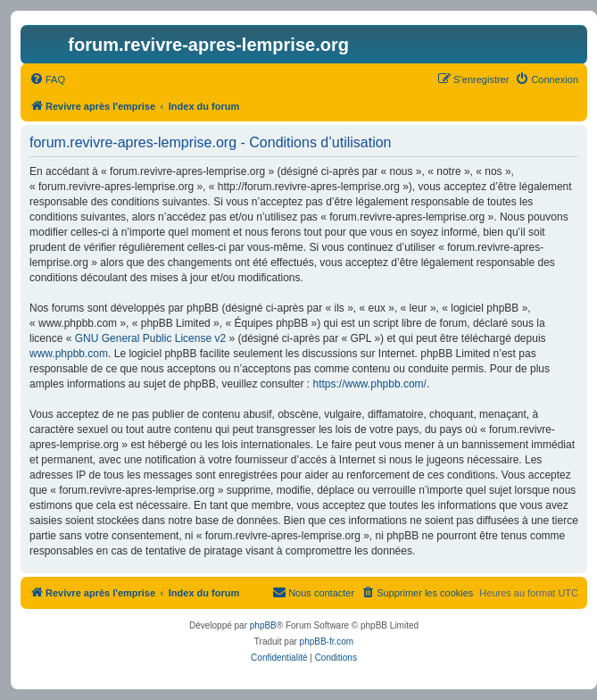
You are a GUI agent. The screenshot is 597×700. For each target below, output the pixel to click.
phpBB (263, 625)
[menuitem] (47, 79)
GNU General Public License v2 (150, 338)
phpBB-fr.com (327, 642)
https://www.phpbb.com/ (370, 384)
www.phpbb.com (69, 354)
